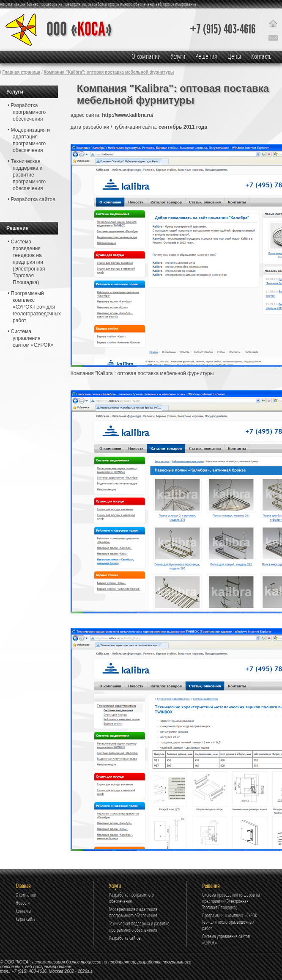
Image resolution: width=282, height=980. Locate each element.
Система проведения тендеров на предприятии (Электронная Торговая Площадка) (231, 901)
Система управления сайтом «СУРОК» (226, 939)
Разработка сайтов (125, 938)
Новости (23, 903)
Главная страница (22, 72)
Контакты (262, 56)
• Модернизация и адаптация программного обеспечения (29, 140)
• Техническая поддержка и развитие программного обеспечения (27, 175)
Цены (234, 56)
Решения (206, 56)
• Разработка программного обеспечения (27, 112)
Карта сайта (26, 919)
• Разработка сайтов (31, 199)
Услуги (178, 56)
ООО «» (79, 30)
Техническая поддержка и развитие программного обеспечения (139, 927)
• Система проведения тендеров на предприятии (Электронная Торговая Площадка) (26, 262)
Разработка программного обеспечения (131, 898)
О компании (146, 56)
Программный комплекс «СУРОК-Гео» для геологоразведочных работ (230, 922)
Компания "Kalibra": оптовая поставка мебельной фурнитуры (109, 72)
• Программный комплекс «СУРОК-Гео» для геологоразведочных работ (33, 307)
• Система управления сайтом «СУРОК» (30, 338)
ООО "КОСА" (17, 962)
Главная (23, 886)
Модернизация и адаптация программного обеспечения (133, 912)
